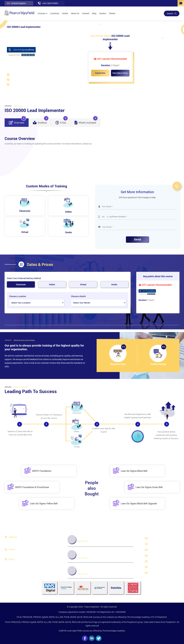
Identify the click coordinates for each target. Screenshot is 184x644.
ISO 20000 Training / (56, 61)
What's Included (86, 121)
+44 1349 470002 (17, 553)
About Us (75, 13)
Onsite (65, 13)
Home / (10, 61)
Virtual (83, 284)
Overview (18, 121)
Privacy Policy (157, 550)
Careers (103, 13)
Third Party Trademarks (161, 561)
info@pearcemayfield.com (21, 563)
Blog (94, 13)
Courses (42, 13)
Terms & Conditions (159, 556)
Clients (112, 13)
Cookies (154, 567)
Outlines (41, 121)
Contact (86, 13)
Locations (55, 13)
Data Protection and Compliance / (30, 61)
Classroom (21, 284)
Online (52, 284)
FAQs (62, 121)
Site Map (154, 573)
